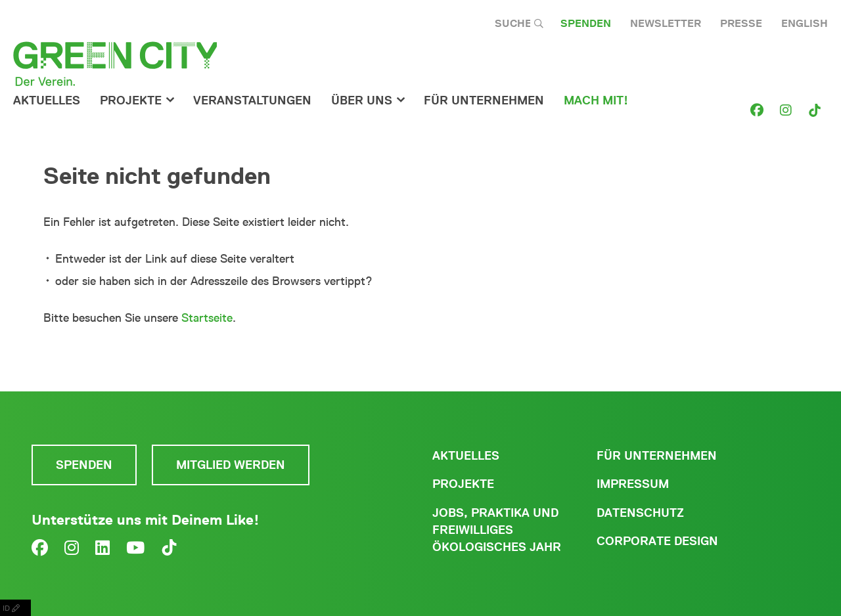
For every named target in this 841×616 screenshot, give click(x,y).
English (805, 23)
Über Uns (362, 100)
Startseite (207, 318)
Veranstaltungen (252, 100)
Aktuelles (47, 100)
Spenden (586, 23)
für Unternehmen (484, 100)
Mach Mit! (596, 100)
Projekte (131, 100)
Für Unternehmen (657, 456)
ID (15, 608)
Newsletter (666, 23)
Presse (741, 23)
